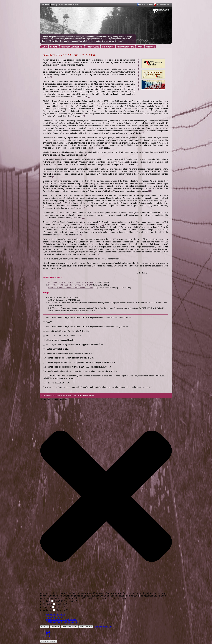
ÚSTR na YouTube (163, 5)
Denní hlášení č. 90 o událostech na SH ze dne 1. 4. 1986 (71, 282)
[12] (84, 208)
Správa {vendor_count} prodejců (61, 620)
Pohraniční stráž (126, 47)
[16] (98, 254)
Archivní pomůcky (153, 74)
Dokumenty (108, 47)
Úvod (44, 47)
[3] (84, 116)
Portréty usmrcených (72, 47)
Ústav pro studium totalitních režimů (59, 8)
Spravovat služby (54, 617)
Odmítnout (55, 627)
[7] (111, 148)
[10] (54, 176)
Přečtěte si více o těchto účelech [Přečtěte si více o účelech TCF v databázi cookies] (61, 622)
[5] (143, 133)
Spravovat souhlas (49, 641)
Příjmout (45, 627)
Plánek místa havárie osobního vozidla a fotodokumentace (71, 288)
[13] (83, 218)
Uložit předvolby (86, 627)
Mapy (140, 47)
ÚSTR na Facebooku (146, 5)
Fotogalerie (93, 47)
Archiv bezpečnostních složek (69, 5)
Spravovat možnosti (55, 615)
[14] (103, 225)
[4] (65, 121)
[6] (77, 140)
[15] (80, 235)
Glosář (54, 47)
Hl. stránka (46, 5)
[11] (150, 191)
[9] (138, 164)
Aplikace (150, 47)
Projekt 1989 (153, 85)
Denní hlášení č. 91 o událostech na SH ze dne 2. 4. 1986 (71, 285)
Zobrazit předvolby (69, 627)
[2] (89, 97)
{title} (48, 632)
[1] (51, 77)
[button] (106, 496)
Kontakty (54, 5)
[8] (87, 155)
